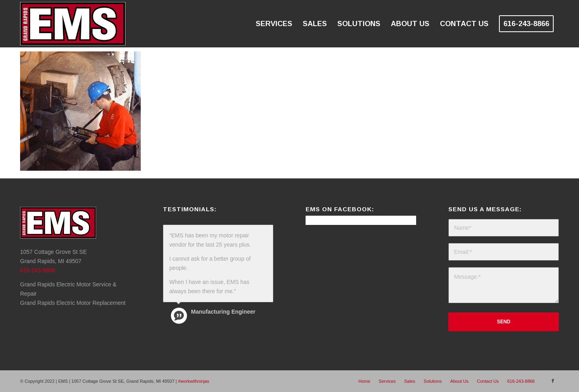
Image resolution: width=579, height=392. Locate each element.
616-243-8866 (38, 270)
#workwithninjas (194, 381)
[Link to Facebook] (553, 381)
